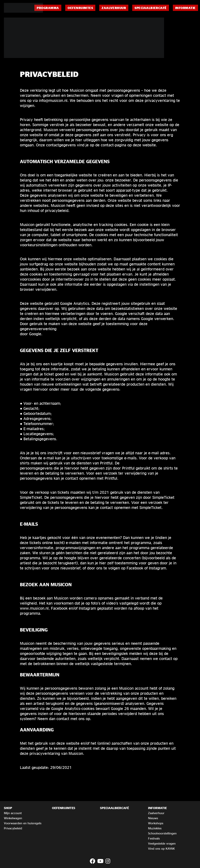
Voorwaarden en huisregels (23, 823)
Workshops (156, 823)
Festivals (154, 838)
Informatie (185, 8)
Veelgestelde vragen (162, 843)
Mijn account (13, 813)
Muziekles (155, 828)
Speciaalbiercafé (150, 8)
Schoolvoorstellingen (162, 833)
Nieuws (153, 818)
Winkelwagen (13, 818)
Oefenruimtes (80, 8)
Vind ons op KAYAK (161, 848)
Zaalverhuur (114, 8)
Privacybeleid (13, 828)
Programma (48, 8)
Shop (8, 808)
